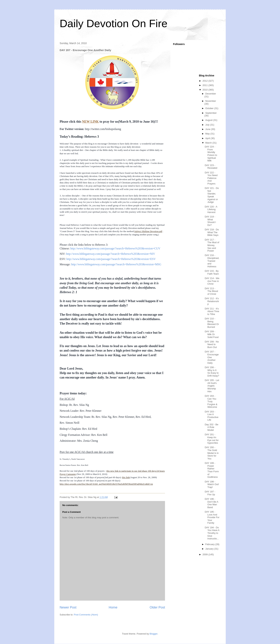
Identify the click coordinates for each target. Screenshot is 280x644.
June (208, 129)
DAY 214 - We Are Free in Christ (212, 281)
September (211, 113)
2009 (205, 554)
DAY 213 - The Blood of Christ (211, 291)
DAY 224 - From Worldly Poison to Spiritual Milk (211, 154)
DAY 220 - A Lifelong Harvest (211, 209)
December (211, 94)
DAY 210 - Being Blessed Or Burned (212, 323)
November (211, 101)
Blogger (154, 634)
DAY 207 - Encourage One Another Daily (212, 357)
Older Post (157, 607)
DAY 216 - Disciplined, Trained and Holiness (212, 261)
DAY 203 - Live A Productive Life (211, 416)
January (210, 549)
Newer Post (68, 607)
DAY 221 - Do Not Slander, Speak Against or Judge (212, 195)
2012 (205, 81)
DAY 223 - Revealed (211, 167)
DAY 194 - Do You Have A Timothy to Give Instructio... (212, 533)
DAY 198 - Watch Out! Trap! (212, 484)
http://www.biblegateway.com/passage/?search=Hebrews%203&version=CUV (115, 248)
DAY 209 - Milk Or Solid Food (212, 334)
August (209, 120)
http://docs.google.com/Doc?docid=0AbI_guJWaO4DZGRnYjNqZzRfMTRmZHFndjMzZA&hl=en (106, 484)
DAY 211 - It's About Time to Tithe (212, 311)
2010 (205, 90)
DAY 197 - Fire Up (210, 493)
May (208, 134)
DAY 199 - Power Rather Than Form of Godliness (212, 470)
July (208, 125)
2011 (205, 85)
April (208, 138)
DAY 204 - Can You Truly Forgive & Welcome (211, 401)
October (210, 108)
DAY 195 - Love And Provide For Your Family (212, 517)
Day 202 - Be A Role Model (211, 427)
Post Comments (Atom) (86, 615)
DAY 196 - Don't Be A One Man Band (211, 503)
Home (113, 607)
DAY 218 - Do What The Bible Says (212, 232)
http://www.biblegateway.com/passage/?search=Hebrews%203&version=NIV (111, 254)
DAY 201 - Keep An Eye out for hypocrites (212, 439)
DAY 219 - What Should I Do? (210, 221)
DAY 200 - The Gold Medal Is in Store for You (212, 453)
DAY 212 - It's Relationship (212, 301)
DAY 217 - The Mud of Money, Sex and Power (212, 245)
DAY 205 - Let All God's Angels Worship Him (212, 386)
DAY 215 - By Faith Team (212, 272)
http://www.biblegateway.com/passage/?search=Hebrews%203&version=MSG (116, 264)
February (210, 544)
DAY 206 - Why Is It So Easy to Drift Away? (212, 372)
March (209, 143)
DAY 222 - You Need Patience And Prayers (211, 178)
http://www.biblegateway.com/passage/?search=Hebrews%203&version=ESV (111, 259)
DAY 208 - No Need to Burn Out (212, 344)
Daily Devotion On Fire (114, 23)
